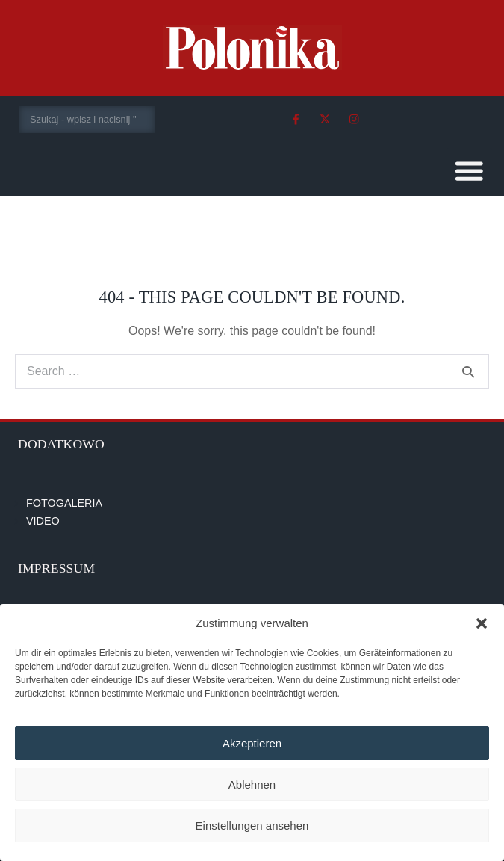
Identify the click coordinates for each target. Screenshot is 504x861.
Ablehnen (252, 784)
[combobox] (87, 120)
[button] (482, 623)
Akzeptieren (252, 743)
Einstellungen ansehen (252, 825)
